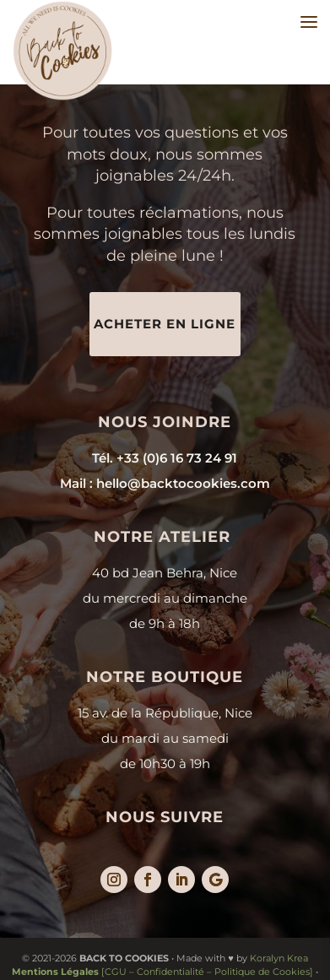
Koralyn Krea (279, 958)
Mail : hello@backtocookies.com (165, 483)
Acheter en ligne (165, 324)
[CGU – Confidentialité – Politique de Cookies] (162, 972)
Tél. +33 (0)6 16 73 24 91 (165, 458)
